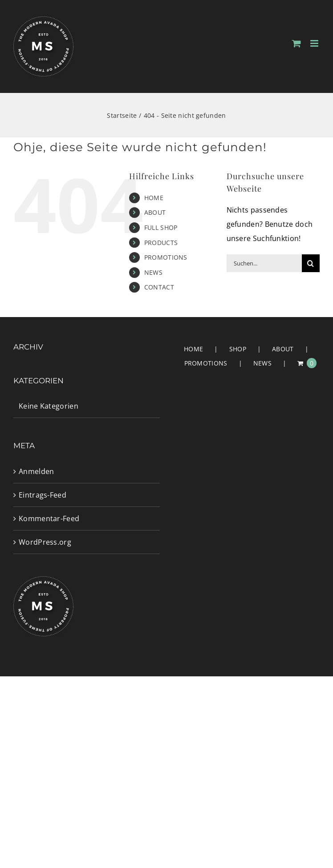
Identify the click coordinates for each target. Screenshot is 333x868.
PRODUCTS (161, 243)
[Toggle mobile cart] (296, 43)
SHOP (238, 349)
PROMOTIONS (166, 257)
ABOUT (155, 212)
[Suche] (311, 263)
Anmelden (36, 471)
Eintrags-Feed (43, 495)
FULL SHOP (161, 227)
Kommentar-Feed (49, 518)
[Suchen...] (264, 263)
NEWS (153, 272)
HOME (154, 198)
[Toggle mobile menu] (315, 43)
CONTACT (159, 287)
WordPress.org (45, 542)
